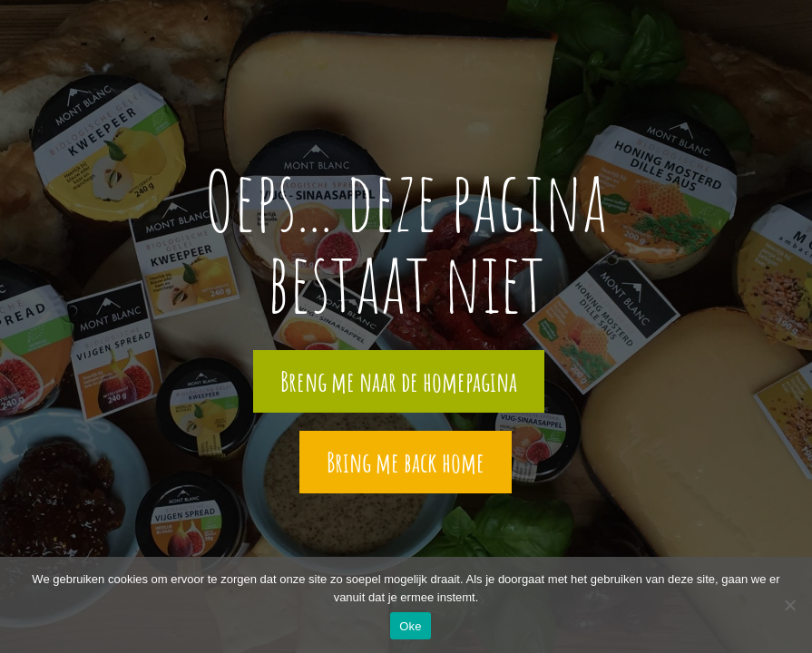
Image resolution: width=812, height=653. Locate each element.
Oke (411, 626)
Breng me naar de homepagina (399, 381)
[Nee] (789, 605)
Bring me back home (406, 462)
